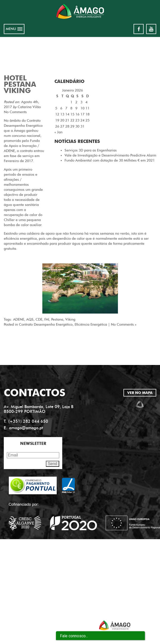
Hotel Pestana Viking (20, 84)
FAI (47, 319)
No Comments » (124, 325)
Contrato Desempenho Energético (46, 325)
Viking (70, 319)
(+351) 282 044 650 (28, 421)
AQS (30, 319)
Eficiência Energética (91, 325)
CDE (39, 319)
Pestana (57, 319)
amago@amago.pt (26, 428)
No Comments (15, 112)
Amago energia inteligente (80, 11)
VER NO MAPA (140, 393)
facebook (139, 29)
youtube (151, 29)
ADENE (19, 319)
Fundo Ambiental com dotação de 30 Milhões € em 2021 (110, 160)
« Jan (58, 132)
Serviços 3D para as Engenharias (91, 150)
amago (140, 404)
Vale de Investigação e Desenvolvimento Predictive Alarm (110, 155)
